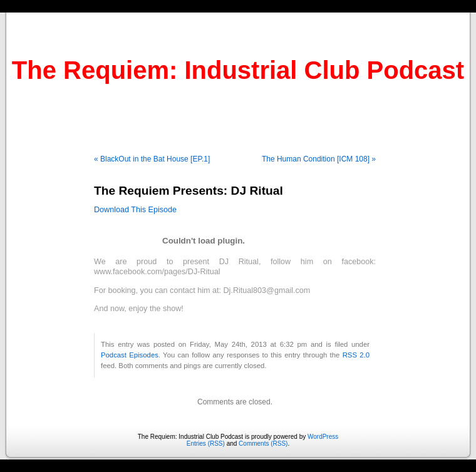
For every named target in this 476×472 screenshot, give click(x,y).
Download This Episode (135, 210)
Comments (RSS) (263, 444)
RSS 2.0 (356, 355)
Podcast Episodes (130, 355)
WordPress (323, 437)
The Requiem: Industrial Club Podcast (238, 70)
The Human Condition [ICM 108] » (319, 159)
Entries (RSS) (206, 444)
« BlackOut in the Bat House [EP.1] (152, 159)
